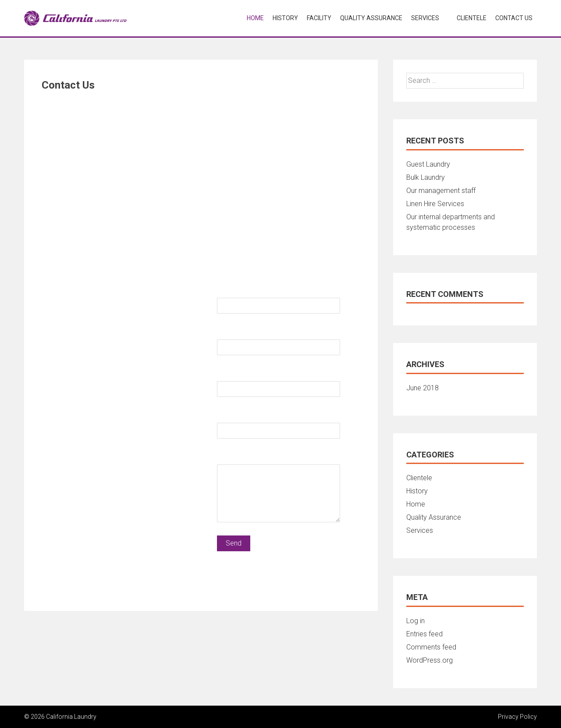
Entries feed (424, 634)
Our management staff (441, 191)
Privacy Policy (517, 717)
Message (233, 457)
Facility (319, 18)
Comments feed (431, 647)
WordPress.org (430, 660)
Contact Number (244, 332)
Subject (229, 415)
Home (255, 18)
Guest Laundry (428, 164)
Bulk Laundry (426, 177)
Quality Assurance (371, 18)
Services (425, 18)
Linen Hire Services (435, 204)
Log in (415, 621)
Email (226, 373)
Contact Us (514, 18)
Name (227, 290)
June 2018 (423, 388)
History (285, 18)
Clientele (472, 18)
